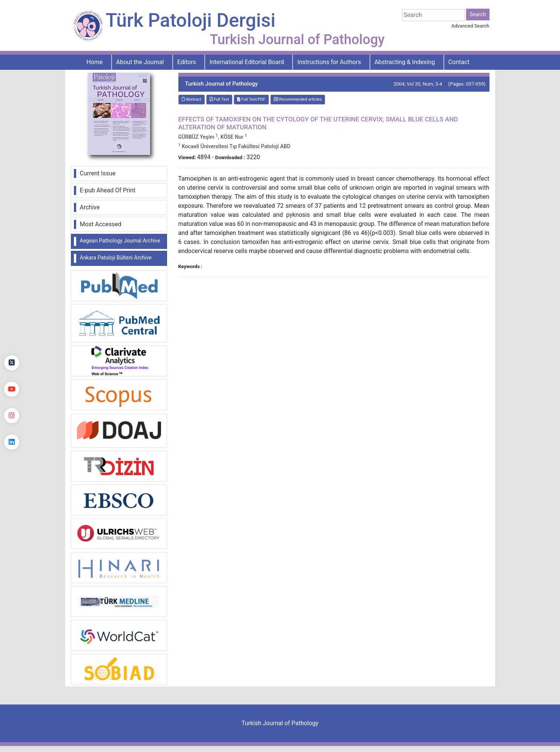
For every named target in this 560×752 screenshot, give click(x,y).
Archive (90, 207)
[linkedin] (12, 442)
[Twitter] (12, 363)
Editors (187, 62)
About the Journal (140, 62)
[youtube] (12, 389)
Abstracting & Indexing (405, 62)
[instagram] (12, 416)
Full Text (219, 99)
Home (94, 62)
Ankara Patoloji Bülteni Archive (116, 258)
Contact (459, 62)
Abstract (192, 99)
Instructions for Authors (329, 62)
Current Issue (98, 173)
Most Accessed (101, 224)
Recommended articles (298, 99)
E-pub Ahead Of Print (108, 190)
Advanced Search (470, 26)
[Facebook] (12, 336)
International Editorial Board (247, 62)
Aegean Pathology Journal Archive (120, 241)
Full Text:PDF (251, 99)
